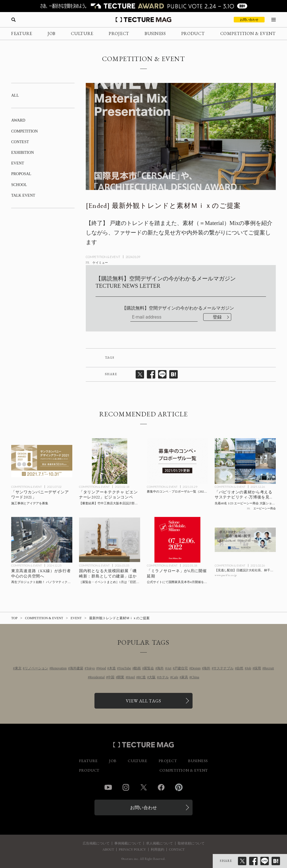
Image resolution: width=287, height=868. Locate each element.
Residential (97, 677)
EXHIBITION (23, 153)
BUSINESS (155, 33)
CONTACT (177, 850)
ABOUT (108, 850)
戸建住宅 (181, 668)
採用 (258, 668)
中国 (111, 677)
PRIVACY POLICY (132, 850)
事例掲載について (128, 843)
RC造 (142, 677)
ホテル (164, 677)
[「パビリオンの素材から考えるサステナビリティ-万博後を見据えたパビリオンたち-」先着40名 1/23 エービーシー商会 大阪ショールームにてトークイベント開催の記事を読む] (245, 461)
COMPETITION (25, 131)
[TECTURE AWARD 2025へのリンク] (143, 6)
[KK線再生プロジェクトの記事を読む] (42, 540)
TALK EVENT (23, 195)
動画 (137, 668)
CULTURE (82, 33)
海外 (160, 668)
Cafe (175, 677)
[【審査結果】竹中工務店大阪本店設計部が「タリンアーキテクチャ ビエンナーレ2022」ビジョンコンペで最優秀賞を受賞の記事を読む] (110, 461)
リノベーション (36, 668)
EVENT (18, 163)
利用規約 (158, 850)
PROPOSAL (21, 174)
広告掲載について (96, 843)
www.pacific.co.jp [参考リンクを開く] (226, 575)
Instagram (126, 787)
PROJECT (119, 33)
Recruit (269, 668)
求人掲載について (159, 843)
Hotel (131, 677)
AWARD (18, 120)
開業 (121, 677)
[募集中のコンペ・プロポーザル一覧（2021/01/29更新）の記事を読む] (177, 461)
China (195, 677)
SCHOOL (19, 185)
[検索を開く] (13, 20)
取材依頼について (191, 843)
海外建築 (77, 668)
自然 (240, 668)
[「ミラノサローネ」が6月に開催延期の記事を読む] (177, 540)
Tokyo (91, 668)
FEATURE (22, 33)
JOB (52, 33)
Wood (102, 668)
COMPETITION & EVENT (248, 33)
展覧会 (149, 668)
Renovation (59, 668)
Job (249, 668)
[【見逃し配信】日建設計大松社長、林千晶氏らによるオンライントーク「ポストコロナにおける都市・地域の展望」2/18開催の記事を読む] (245, 540)
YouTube (125, 668)
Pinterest (179, 787)
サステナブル (223, 668)
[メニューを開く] (274, 20)
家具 (185, 677)
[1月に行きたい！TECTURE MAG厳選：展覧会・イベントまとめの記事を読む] (110, 540)
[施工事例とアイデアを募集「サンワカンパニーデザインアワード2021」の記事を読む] (42, 461)
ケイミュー (100, 263)
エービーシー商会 (265, 508)
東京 (18, 668)
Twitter (143, 787)
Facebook (161, 787)
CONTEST (20, 142)
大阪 (152, 677)
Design (196, 668)
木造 (112, 668)
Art (169, 668)
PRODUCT (193, 33)
